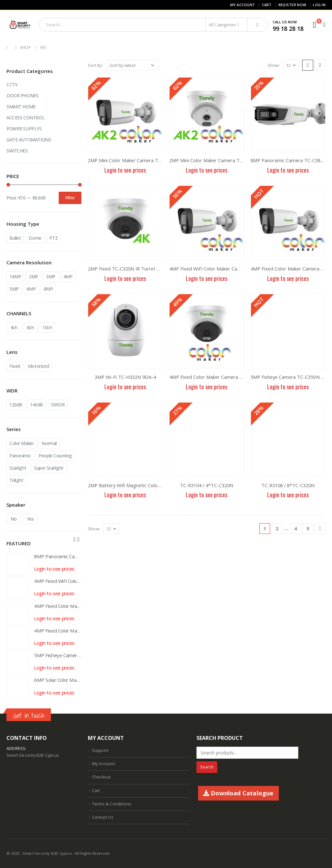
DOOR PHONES (22, 96)
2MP (34, 277)
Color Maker (22, 443)
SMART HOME (21, 107)
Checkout (101, 777)
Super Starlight (49, 468)
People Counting (55, 456)
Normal (49, 443)
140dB (37, 405)
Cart (267, 5)
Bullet (15, 238)
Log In (319, 5)
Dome (35, 238)
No (14, 519)
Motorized (38, 366)
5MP (14, 289)
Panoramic (20, 456)
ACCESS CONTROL (25, 118)
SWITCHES (17, 151)
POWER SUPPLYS (24, 129)
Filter (70, 198)
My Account (243, 5)
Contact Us (103, 817)
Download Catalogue (238, 793)
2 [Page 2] (277, 528)
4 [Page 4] (296, 528)
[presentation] (75, 539)
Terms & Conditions (112, 804)
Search (207, 767)
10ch (47, 327)
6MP (31, 289)
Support (100, 750)
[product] (125, 115)
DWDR (58, 405)
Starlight (18, 468)
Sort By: (96, 65)
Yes (30, 519)
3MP (51, 277)
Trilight (16, 480)
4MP (68, 277)
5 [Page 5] (308, 528)
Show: (274, 65)
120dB (16, 405)
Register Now (292, 5)
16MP (15, 277)
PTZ (53, 238)
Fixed (15, 366)
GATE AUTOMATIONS (29, 140)
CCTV (12, 84)
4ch (14, 327)
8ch (30, 327)
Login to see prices (125, 170)
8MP (48, 289)
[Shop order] (133, 65)
